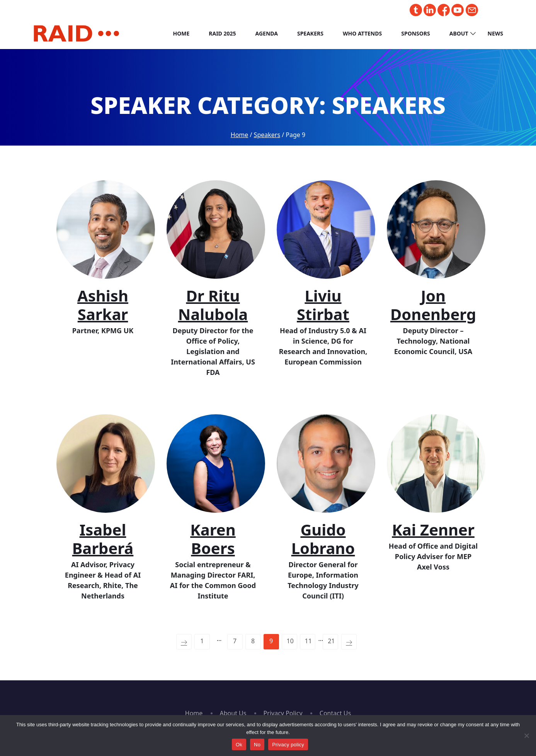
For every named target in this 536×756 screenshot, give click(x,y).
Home (181, 33)
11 (308, 641)
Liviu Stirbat (323, 305)
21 (331, 641)
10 (290, 641)
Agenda (267, 33)
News (495, 33)
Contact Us (335, 713)
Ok (239, 745)
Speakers (310, 33)
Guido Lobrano (323, 539)
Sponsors (416, 33)
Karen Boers (213, 539)
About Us (233, 713)
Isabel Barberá (103, 539)
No (257, 745)
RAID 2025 (222, 33)
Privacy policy (288, 745)
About (459, 33)
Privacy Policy (283, 713)
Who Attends (362, 33)
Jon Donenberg (433, 305)
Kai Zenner (433, 530)
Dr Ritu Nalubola (213, 305)
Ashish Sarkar (103, 305)
